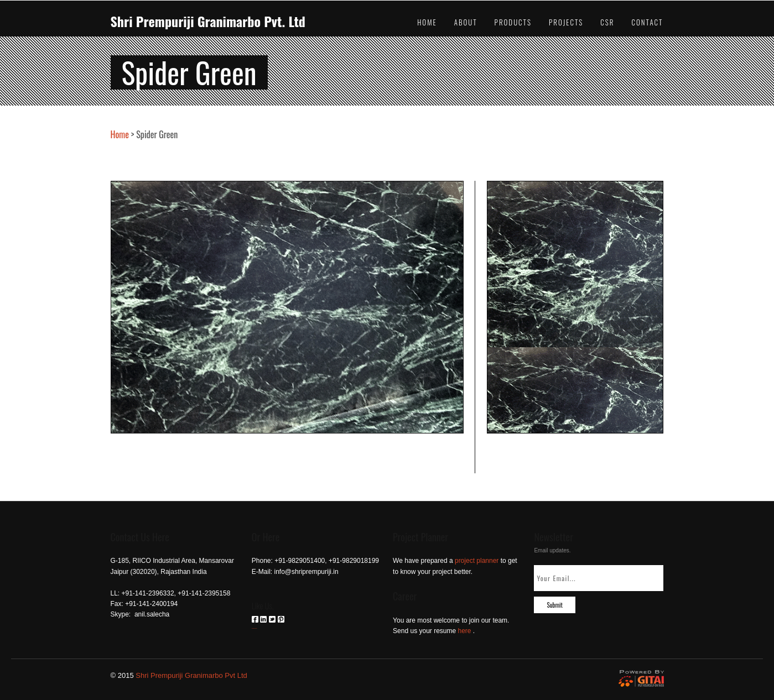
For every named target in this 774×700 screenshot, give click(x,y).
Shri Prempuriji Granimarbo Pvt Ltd (191, 675)
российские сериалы (254, 628)
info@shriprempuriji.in (306, 572)
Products (513, 22)
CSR (607, 22)
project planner (477, 561)
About (466, 22)
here (465, 631)
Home (427, 22)
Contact (647, 22)
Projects (566, 22)
